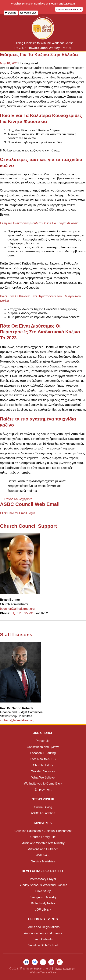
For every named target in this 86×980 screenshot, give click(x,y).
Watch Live (28, 13)
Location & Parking (43, 753)
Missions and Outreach (43, 849)
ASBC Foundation (43, 813)
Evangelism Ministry (43, 897)
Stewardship (43, 799)
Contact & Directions (69, 10)
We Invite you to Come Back (43, 783)
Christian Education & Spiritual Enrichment (43, 831)
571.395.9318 (23, 613)
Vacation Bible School (43, 945)
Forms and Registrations (43, 927)
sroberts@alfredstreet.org (17, 720)
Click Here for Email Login (18, 513)
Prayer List (43, 741)
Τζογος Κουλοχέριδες (16, 499)
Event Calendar (43, 939)
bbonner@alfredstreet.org (17, 609)
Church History (43, 765)
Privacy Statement (64, 969)
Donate (11, 13)
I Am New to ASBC (43, 759)
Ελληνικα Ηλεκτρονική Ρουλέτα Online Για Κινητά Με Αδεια (39, 223)
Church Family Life (43, 837)
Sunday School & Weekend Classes (43, 885)
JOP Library (43, 910)
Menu (80, 24)
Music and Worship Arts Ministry (43, 843)
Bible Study (43, 891)
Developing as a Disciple (43, 871)
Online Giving (43, 807)
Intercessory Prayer (43, 879)
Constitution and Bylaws (43, 747)
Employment (43, 790)
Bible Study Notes (43, 903)
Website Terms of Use (43, 972)
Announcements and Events (43, 933)
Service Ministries (43, 861)
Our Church (43, 733)
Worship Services (43, 771)
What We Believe (43, 777)
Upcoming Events (43, 919)
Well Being (43, 855)
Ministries (43, 823)
